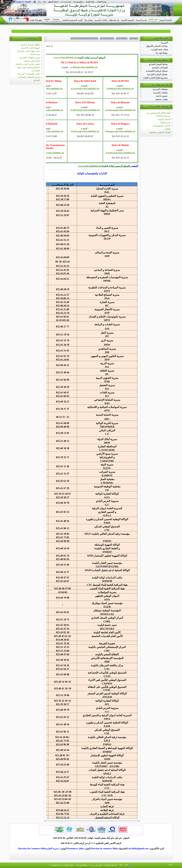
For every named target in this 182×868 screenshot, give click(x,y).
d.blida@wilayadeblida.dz (120, 89)
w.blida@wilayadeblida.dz (84, 67)
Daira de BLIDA (120, 81)
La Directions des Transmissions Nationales (48, 147)
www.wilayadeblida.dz (65, 58)
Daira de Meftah (120, 145)
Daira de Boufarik (48, 124)
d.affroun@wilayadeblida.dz (85, 110)
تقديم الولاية (165, 122)
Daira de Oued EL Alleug (48, 81)
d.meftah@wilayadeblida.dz (120, 153)
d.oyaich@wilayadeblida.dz (85, 89)
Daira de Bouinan (48, 102)
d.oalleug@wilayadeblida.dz (48, 89)
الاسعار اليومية (164, 119)
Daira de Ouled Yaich (85, 81)
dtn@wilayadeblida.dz (52, 153)
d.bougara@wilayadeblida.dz (120, 131)
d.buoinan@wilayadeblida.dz (48, 110)
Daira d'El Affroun (85, 102)
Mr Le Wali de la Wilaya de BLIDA (79, 62)
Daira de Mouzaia (120, 102)
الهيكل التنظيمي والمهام (160, 132)
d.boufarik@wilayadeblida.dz (48, 131)
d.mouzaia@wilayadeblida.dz (120, 110)
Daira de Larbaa (85, 124)
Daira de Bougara (120, 124)
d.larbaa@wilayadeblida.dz (85, 131)
